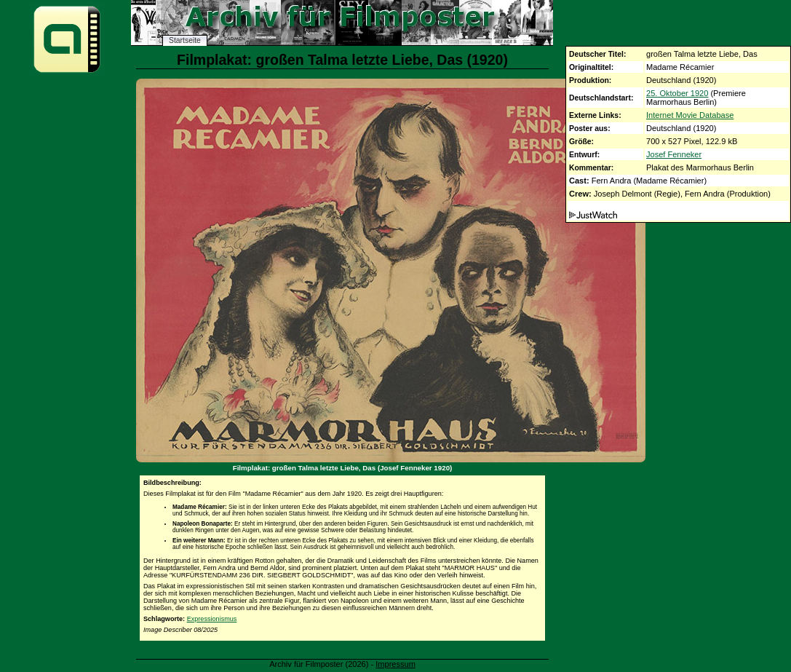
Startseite (185, 40)
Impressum (395, 664)
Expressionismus (212, 619)
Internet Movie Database (690, 115)
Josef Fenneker (674, 154)
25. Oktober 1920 (677, 93)
